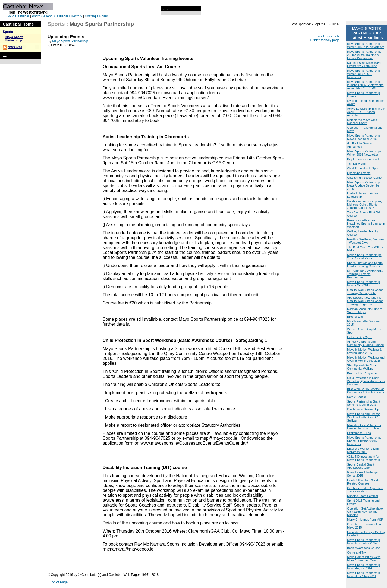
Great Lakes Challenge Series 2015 (362, 474)
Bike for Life (355, 317)
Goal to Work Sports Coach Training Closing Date (365, 291)
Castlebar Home (18, 24)
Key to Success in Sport (363, 159)
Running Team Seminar (363, 496)
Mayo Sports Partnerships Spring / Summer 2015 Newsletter (364, 441)
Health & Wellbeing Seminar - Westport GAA (366, 241)
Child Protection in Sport (363, 168)
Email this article (328, 36)
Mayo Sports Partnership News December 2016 (364, 137)
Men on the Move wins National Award (362, 121)
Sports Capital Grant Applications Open (361, 466)
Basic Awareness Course (364, 548)
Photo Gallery (42, 16)
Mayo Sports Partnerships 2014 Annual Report (364, 257)
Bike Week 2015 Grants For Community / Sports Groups (366, 391)
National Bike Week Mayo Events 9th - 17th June (364, 64)
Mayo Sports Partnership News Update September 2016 (364, 185)
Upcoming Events (359, 173)
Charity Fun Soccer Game (364, 178)
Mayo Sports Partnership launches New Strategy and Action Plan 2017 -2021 (365, 85)
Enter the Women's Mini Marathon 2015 (363, 450)
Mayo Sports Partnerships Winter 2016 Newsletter (364, 153)
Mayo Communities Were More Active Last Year (364, 559)
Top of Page (59, 582)
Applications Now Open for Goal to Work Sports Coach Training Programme (365, 301)
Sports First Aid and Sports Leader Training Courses (365, 265)
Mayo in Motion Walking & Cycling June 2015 (364, 351)
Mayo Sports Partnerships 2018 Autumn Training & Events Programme (364, 55)
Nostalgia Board (96, 16)
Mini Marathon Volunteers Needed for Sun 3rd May (364, 427)
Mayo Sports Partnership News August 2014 (364, 567)
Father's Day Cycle (360, 337)
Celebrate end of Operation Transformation (365, 490)
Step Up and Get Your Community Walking (362, 367)
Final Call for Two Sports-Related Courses (364, 482)
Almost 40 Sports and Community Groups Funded (365, 343)
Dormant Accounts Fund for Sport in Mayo (365, 310)
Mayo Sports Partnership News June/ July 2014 (364, 574)
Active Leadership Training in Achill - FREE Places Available (366, 112)
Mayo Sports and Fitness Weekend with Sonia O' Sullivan (364, 417)
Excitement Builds (359, 433)
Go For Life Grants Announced (359, 145)
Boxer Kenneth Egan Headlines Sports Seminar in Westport (366, 224)
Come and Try (356, 552)
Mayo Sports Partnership (14, 39)
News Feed (15, 47)
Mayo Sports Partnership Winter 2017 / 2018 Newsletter (364, 74)
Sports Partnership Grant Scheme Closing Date (364, 403)
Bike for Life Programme (363, 373)
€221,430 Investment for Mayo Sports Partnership (364, 458)
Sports (8, 32)
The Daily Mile (357, 164)
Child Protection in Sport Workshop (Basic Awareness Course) (366, 381)
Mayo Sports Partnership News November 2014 (364, 542)
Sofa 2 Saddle (356, 397)
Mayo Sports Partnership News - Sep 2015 (364, 284)
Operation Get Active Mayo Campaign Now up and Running (365, 512)
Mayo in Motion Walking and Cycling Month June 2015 (366, 359)
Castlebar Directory (68, 16)
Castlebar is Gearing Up (363, 409)
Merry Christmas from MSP (365, 520)
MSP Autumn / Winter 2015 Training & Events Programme (365, 274)
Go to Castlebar (18, 16)
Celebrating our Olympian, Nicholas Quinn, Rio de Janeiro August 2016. (364, 205)
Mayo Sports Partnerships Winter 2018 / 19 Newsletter (366, 45)
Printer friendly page (325, 40)
